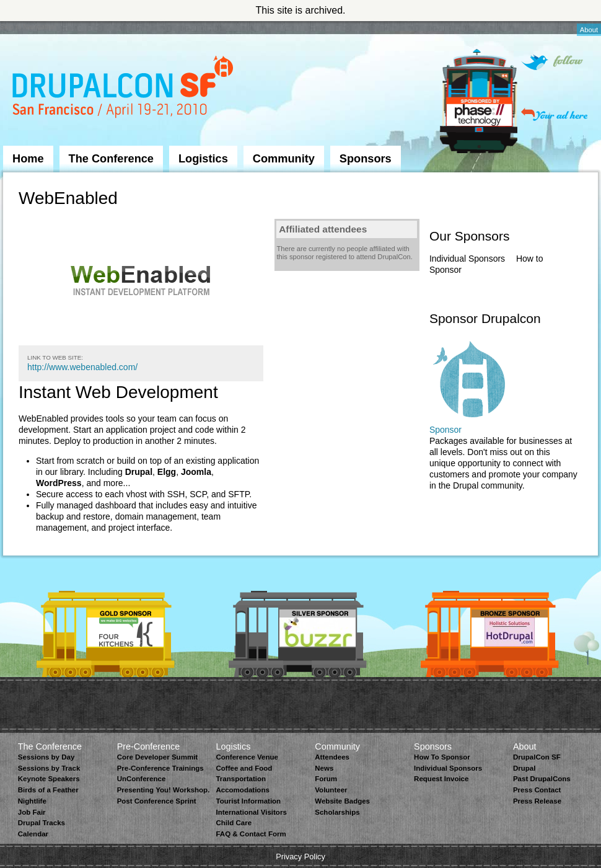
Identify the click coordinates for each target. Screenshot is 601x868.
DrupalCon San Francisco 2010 (124, 89)
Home (28, 159)
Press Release (537, 801)
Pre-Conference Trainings (160, 768)
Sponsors (366, 159)
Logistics (203, 159)
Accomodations (242, 790)
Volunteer (331, 790)
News (324, 768)
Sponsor (445, 430)
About (589, 30)
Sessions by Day (46, 757)
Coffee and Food (244, 768)
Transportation (241, 779)
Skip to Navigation (28, 27)
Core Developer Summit (158, 757)
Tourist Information (248, 801)
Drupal (524, 768)
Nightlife (32, 801)
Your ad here (554, 114)
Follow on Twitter (552, 62)
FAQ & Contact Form (251, 834)
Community (284, 159)
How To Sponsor (442, 757)
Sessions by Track (49, 768)
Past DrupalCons (542, 779)
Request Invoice (441, 779)
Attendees (332, 757)
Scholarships (337, 812)
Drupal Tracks (42, 823)
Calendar (33, 834)
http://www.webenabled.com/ (82, 367)
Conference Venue (247, 757)
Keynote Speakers (49, 779)
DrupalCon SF (537, 757)
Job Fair (32, 812)
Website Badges (342, 801)
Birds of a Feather (48, 790)
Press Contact (537, 790)
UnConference (142, 779)
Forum (326, 779)
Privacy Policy (300, 857)
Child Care (234, 823)
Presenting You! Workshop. (164, 790)
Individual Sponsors (467, 259)
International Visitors (251, 812)
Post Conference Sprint (157, 801)
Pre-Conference (149, 746)
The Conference (111, 159)
